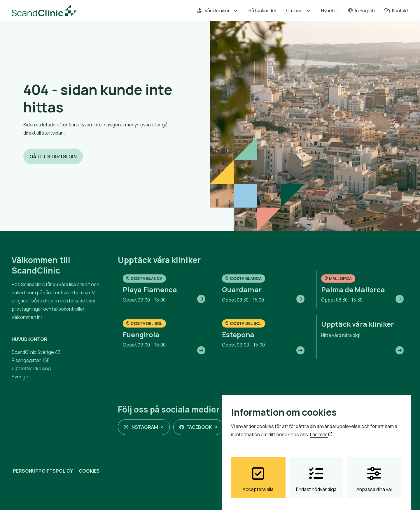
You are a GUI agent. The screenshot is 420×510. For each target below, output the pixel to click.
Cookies (89, 471)
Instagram (141, 427)
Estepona (238, 334)
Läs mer (321, 429)
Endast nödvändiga (316, 474)
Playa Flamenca (150, 289)
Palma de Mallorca (353, 289)
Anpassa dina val (374, 474)
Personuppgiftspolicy (43, 471)
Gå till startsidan (53, 156)
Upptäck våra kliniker (357, 324)
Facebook (196, 427)
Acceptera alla (258, 474)
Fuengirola (141, 334)
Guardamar (242, 289)
